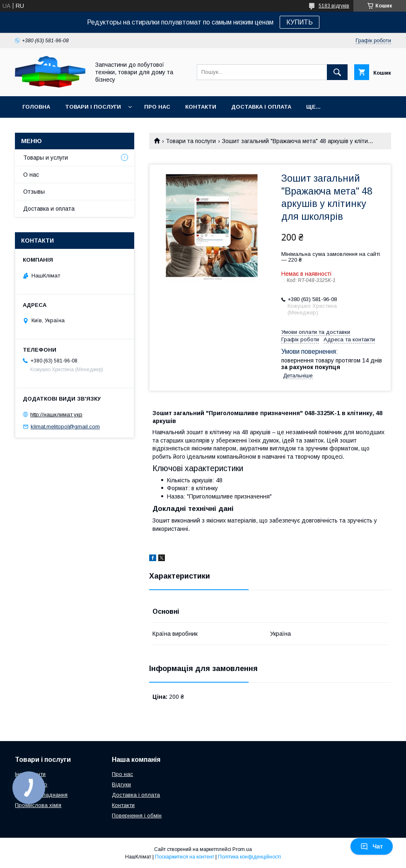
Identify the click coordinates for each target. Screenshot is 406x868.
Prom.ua (242, 849)
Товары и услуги (46, 158)
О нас (31, 175)
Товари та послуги (191, 141)
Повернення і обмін (137, 816)
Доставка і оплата (261, 107)
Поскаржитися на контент (185, 857)
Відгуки (121, 784)
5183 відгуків (334, 6)
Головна (36, 107)
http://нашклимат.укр (56, 415)
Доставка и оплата (49, 209)
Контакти (201, 107)
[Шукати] (337, 72)
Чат (372, 846)
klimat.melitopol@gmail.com (65, 427)
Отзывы (34, 192)
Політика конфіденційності (249, 857)
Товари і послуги (93, 107)
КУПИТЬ (300, 22)
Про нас (157, 107)
